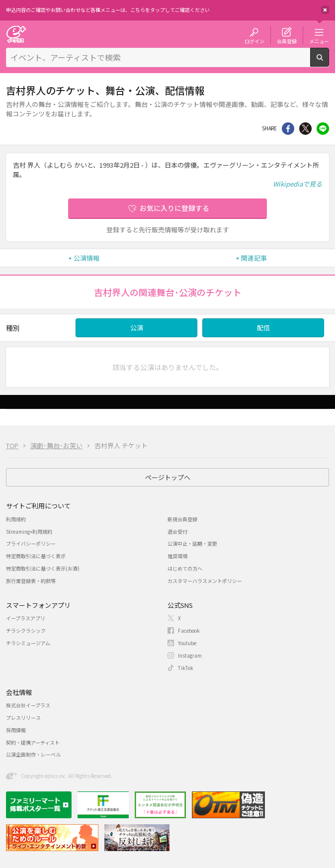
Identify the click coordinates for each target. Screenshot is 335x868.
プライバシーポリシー (31, 543)
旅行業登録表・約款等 (31, 581)
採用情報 (16, 730)
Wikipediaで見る (297, 184)
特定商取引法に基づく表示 (36, 556)
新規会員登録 (182, 519)
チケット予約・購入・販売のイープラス (16, 34)
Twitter (305, 129)
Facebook (189, 630)
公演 (137, 328)
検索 (329, 63)
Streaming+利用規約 (29, 531)
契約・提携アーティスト (33, 742)
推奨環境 (177, 556)
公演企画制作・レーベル (33, 754)
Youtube (187, 643)
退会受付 (177, 531)
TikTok (186, 668)
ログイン (254, 41)
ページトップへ (168, 477)
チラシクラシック (26, 630)
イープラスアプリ (26, 618)
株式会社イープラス (28, 705)
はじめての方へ (185, 568)
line (323, 129)
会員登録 (287, 41)
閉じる (325, 10)
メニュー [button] (319, 41)
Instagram (190, 655)
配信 (263, 328)
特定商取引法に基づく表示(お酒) (43, 568)
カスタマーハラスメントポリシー (205, 581)
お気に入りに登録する (174, 208)
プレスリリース (23, 718)
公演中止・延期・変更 (192, 543)
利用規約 (16, 519)
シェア (288, 129)
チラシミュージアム (28, 643)
